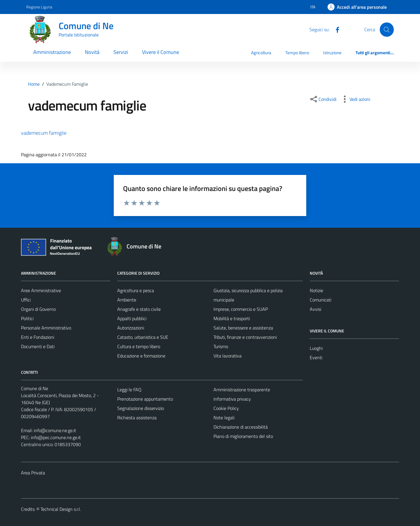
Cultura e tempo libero (139, 346)
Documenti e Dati (38, 346)
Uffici (26, 300)
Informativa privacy (232, 399)
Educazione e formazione (141, 356)
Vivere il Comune (161, 52)
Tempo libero (297, 53)
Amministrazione (52, 52)
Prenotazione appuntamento (145, 399)
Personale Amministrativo (46, 328)
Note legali (224, 418)
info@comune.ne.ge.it (55, 430)
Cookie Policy (226, 408)
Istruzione (332, 53)
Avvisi (315, 309)
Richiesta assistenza (137, 418)
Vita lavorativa (228, 356)
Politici (27, 318)
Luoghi (316, 348)
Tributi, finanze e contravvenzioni (245, 337)
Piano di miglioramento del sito (243, 436)
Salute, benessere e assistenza (243, 328)
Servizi (121, 52)
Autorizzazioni (131, 328)
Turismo (221, 346)
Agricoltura (261, 53)
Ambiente (127, 300)
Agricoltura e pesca (136, 290)
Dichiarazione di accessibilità (241, 427)
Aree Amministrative (41, 290)
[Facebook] (335, 29)
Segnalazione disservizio (141, 408)
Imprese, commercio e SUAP (241, 309)
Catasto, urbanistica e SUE (143, 337)
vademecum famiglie (44, 133)
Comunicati (321, 300)
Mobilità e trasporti (232, 318)
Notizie (316, 290)
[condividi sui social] (323, 99)
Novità (92, 52)
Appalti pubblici (132, 318)
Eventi (316, 357)
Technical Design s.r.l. (61, 509)
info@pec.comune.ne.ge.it (56, 437)
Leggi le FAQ (129, 390)
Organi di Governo (38, 309)
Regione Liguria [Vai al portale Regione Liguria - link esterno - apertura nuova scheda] (39, 7)
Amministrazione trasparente (242, 390)
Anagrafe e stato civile (139, 309)
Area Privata (33, 473)
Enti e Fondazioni (38, 337)
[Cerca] (387, 29)
